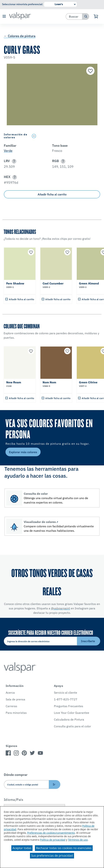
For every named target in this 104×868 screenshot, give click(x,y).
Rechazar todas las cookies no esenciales (64, 848)
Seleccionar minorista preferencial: (22, 4)
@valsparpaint (60, 608)
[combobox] (74, 16)
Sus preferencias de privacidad (52, 856)
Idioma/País (14, 800)
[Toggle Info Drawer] (65, 136)
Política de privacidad (53, 840)
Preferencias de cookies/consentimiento (51, 833)
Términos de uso (78, 840)
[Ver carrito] (96, 16)
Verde (8, 151)
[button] (4, 17)
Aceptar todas (22, 848)
